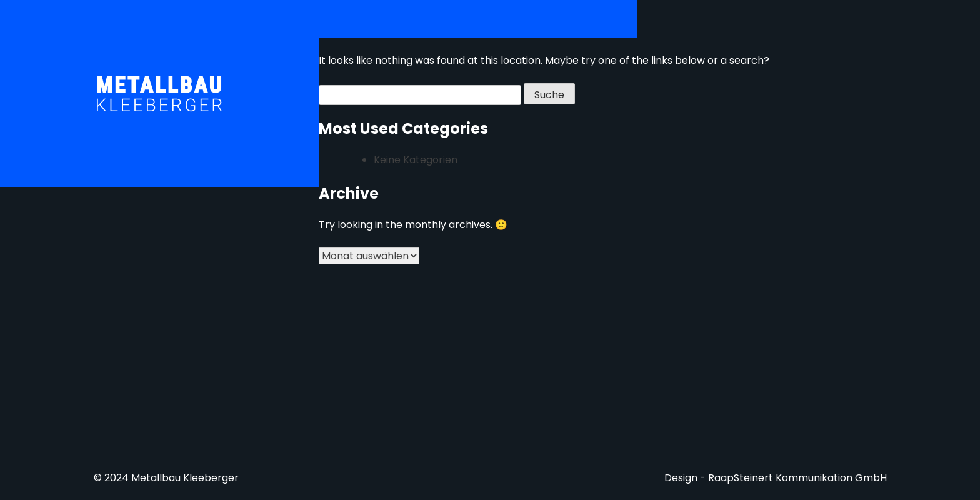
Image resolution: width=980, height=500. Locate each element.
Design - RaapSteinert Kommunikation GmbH (776, 478)
